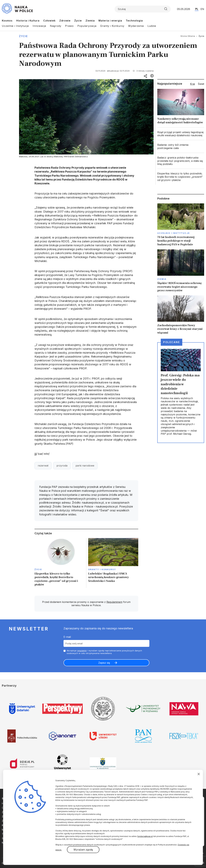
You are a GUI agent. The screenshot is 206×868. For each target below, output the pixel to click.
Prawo (69, 26)
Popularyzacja (87, 26)
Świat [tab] (201, 84)
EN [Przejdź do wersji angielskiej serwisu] (202, 9)
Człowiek (49, 21)
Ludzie (152, 26)
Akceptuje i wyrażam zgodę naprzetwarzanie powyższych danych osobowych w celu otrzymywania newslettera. (104, 652)
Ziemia (90, 21)
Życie (78, 21)
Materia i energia (110, 21)
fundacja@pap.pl (145, 836)
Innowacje (39, 26)
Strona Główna (188, 36)
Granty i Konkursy (112, 26)
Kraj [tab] (192, 84)
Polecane (172, 342)
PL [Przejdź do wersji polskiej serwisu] (197, 9)
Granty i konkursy (102, 569)
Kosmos (7, 21)
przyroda (62, 466)
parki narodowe (85, 466)
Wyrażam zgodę (83, 850)
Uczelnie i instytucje (174, 233)
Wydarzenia (136, 26)
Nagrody (56, 26)
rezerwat (43, 466)
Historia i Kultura (28, 21)
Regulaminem (114, 602)
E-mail (67, 637)
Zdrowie (65, 21)
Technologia (134, 21)
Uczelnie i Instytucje (15, 26)
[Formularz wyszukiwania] (143, 9)
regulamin (82, 651)
